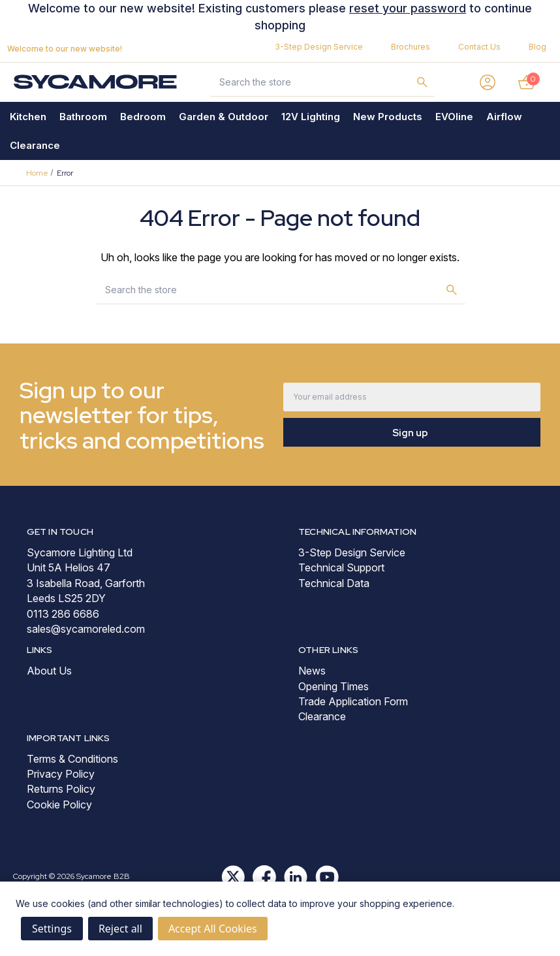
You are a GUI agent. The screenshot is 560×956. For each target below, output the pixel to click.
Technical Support (341, 567)
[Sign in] (488, 82)
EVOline (454, 117)
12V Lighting (311, 117)
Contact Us (479, 47)
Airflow (504, 117)
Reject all (120, 929)
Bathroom (83, 117)
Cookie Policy (59, 805)
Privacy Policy (61, 774)
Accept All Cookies (213, 929)
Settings (52, 929)
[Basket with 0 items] (527, 82)
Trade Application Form (353, 701)
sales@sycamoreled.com (86, 629)
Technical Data (334, 583)
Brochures (411, 47)
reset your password (408, 8)
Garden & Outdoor (224, 117)
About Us (49, 671)
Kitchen (28, 117)
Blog (537, 47)
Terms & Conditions (72, 759)
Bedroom (143, 117)
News (312, 671)
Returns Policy (61, 789)
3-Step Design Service (319, 47)
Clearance (35, 145)
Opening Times (334, 686)
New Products (388, 117)
